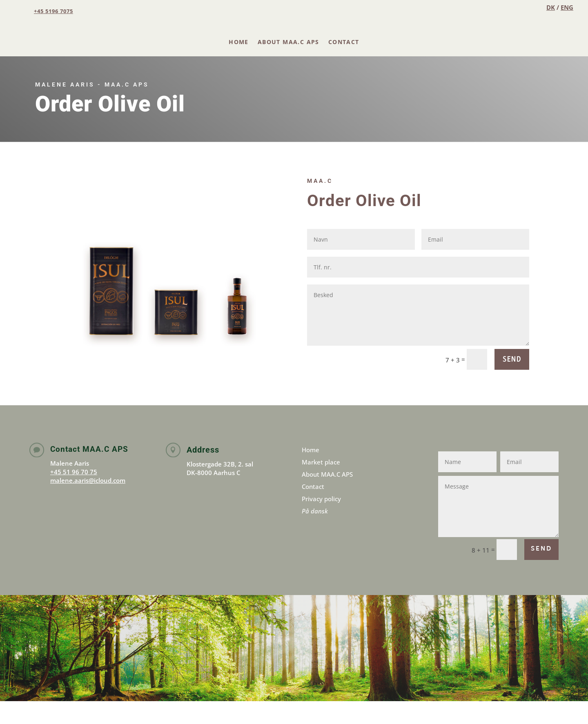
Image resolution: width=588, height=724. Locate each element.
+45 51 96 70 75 (74, 472)
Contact (344, 42)
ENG (567, 7)
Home (239, 42)
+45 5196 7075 (53, 11)
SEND (512, 359)
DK (551, 7)
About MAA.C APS (288, 42)
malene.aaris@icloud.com (88, 480)
